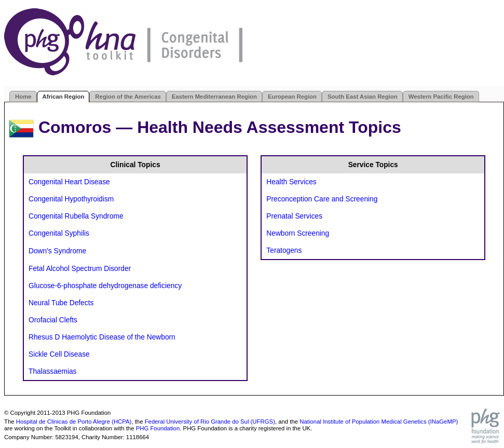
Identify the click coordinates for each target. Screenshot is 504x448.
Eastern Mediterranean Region (214, 97)
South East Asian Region (363, 97)
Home (23, 97)
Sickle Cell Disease (59, 354)
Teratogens (284, 250)
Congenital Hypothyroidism (71, 199)
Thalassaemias (52, 371)
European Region (292, 97)
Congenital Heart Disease (69, 182)
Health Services (291, 182)
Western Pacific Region (441, 97)
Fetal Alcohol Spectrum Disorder (80, 269)
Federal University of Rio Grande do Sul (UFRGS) (210, 422)
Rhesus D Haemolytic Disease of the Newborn (102, 337)
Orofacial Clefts (53, 320)
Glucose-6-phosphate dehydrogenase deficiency (105, 286)
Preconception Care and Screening (322, 199)
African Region (64, 97)
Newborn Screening (298, 233)
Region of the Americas (128, 97)
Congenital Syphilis (59, 233)
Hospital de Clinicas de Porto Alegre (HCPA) (74, 422)
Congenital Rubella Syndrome (76, 216)
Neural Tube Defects (61, 303)
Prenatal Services (294, 216)
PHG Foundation (158, 428)
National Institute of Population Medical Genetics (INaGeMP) (379, 422)
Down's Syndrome (57, 251)
